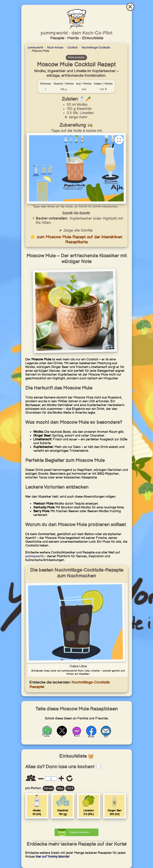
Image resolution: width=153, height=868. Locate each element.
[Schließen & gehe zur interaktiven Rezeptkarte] (130, 7)
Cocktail (72, 48)
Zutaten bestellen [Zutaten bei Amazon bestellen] (79, 832)
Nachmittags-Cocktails (96, 48)
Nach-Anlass (55, 48)
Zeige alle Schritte (78, 230)
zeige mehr (78, 117)
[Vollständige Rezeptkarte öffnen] (119, 140)
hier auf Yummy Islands (52, 857)
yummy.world (35, 48)
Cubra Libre (78, 666)
